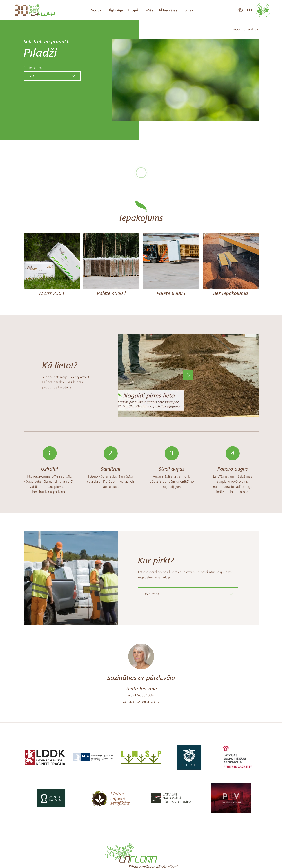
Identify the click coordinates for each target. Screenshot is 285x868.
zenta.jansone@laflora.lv (141, 701)
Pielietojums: (33, 68)
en (249, 10)
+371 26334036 (141, 695)
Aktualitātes (168, 10)
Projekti (135, 10)
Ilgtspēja (116, 10)
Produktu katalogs (245, 29)
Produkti (97, 10)
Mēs (150, 10)
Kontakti (189, 10)
